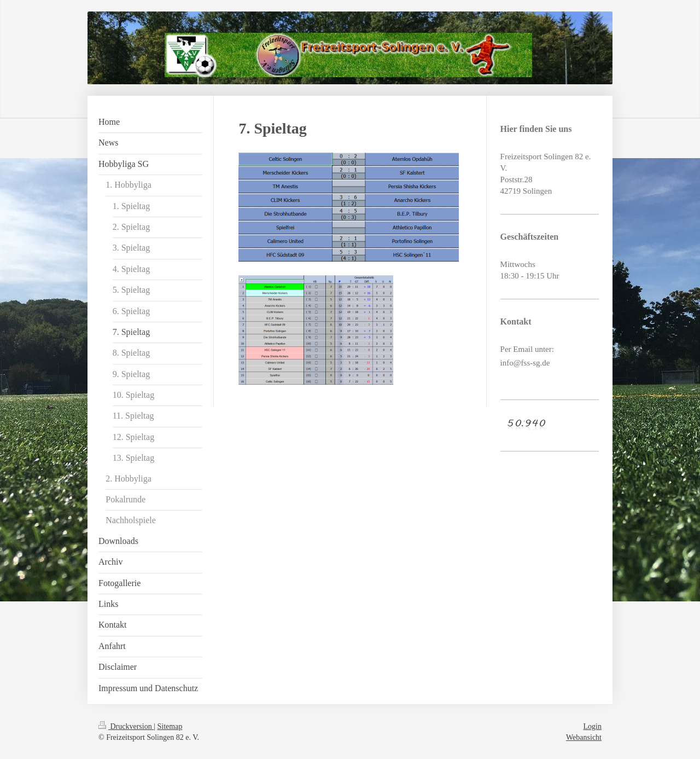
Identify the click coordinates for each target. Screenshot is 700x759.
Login (593, 726)
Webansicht (584, 737)
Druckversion (126, 726)
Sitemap (170, 726)
